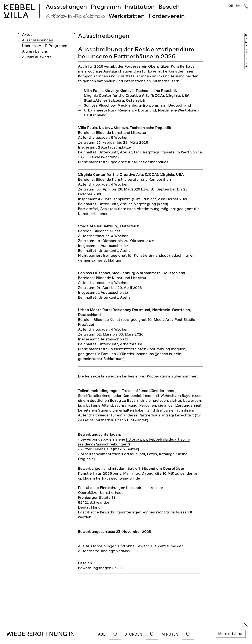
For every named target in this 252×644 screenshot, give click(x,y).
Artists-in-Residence (75, 17)
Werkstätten (127, 17)
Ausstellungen (66, 7)
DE (231, 6)
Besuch (169, 7)
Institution (140, 7)
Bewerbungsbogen (95, 568)
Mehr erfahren (231, 634)
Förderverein (167, 17)
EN (238, 6)
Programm (106, 7)
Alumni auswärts (37, 57)
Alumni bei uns (35, 52)
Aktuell (28, 35)
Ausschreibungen (38, 41)
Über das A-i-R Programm (45, 46)
